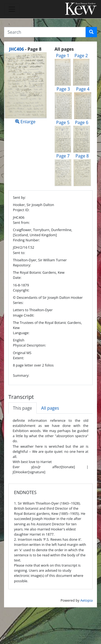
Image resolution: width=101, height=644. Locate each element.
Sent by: (19, 197)
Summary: (21, 375)
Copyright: (21, 290)
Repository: (22, 265)
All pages (50, 408)
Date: (17, 278)
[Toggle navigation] (12, 9)
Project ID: (21, 210)
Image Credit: (24, 315)
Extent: (18, 358)
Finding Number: (26, 240)
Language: (21, 333)
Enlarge (25, 88)
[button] (91, 32)
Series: (18, 303)
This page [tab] (22, 408)
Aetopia (86, 600)
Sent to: (19, 253)
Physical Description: (29, 345)
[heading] (25, 49)
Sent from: (21, 222)
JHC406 (17, 49)
